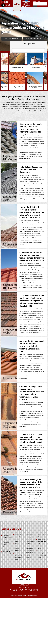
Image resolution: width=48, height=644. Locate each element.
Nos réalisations (12, 39)
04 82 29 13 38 (17, 590)
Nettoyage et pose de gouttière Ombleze (18, 547)
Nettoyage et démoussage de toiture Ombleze (7, 554)
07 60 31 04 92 (31, 590)
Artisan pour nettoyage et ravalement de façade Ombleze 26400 (31, 539)
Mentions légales (33, 595)
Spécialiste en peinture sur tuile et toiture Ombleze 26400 (30, 549)
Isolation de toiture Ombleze (7, 536)
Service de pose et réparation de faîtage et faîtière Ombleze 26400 (42, 544)
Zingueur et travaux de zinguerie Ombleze (18, 538)
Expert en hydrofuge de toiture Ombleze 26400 (42, 554)
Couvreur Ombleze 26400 (7, 548)
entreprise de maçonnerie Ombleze (7, 542)
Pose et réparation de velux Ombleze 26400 (19, 556)
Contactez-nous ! (34, 39)
